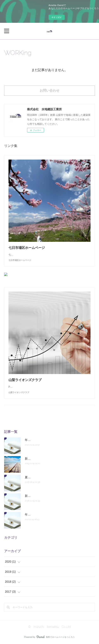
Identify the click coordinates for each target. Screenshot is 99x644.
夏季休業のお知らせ (38, 477)
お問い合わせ (50, 90)
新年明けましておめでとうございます (49, 459)
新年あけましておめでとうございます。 (51, 496)
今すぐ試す (57, 17)
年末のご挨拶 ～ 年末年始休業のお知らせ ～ (55, 514)
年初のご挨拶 (33, 440)
